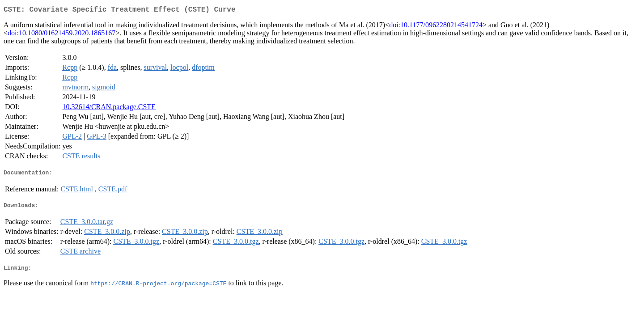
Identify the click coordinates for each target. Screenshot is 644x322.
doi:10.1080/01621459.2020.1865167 (61, 35)
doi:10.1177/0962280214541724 (436, 27)
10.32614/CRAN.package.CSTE (109, 108)
